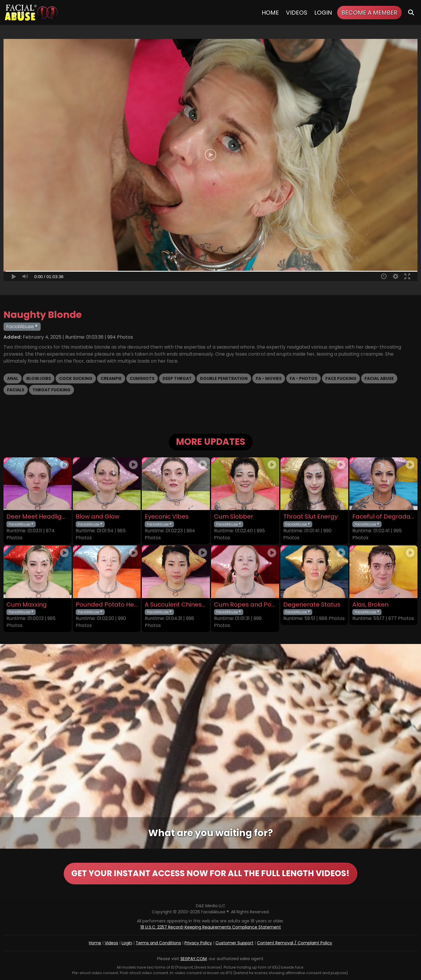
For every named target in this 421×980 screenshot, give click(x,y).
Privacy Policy (198, 943)
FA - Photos (303, 378)
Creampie (111, 378)
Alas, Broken (370, 605)
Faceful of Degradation (383, 517)
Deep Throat (177, 378)
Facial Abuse (379, 378)
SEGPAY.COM (194, 959)
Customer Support (234, 943)
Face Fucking (341, 378)
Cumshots (142, 378)
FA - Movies (269, 378)
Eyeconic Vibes (167, 517)
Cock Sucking (76, 378)
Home (270, 13)
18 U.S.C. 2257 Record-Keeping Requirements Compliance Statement (211, 927)
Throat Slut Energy (310, 517)
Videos (297, 13)
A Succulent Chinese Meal (176, 605)
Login (323, 13)
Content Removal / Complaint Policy (295, 943)
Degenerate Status (312, 605)
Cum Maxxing (27, 605)
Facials (16, 390)
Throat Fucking (51, 390)
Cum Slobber (234, 517)
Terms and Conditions (158, 943)
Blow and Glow (98, 517)
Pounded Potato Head (107, 605)
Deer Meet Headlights (38, 517)
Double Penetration (224, 378)
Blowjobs (39, 378)
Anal (13, 378)
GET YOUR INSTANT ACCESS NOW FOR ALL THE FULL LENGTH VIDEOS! (210, 873)
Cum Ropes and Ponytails (245, 605)
